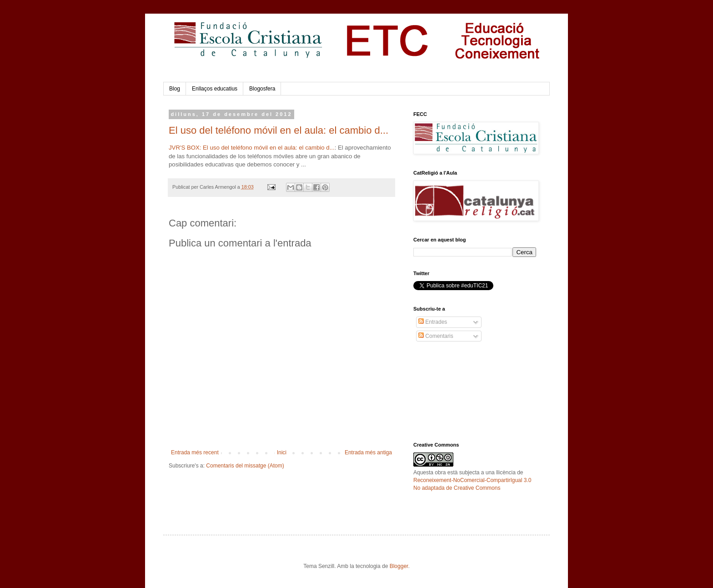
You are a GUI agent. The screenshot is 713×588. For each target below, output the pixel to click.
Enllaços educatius (215, 89)
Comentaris (436, 336)
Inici (282, 452)
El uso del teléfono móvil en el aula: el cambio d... (279, 130)
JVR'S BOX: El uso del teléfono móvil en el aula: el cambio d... (252, 148)
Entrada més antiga (368, 452)
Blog (175, 89)
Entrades (433, 322)
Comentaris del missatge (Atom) (245, 466)
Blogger (399, 566)
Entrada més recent (195, 452)
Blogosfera (262, 89)
